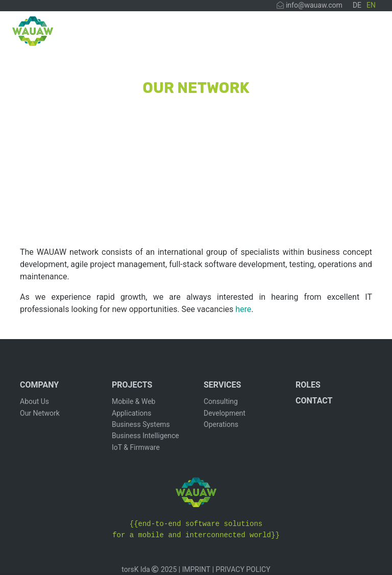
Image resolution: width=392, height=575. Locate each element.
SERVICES (267, 34)
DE (357, 5)
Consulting (221, 401)
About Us (34, 401)
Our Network (40, 413)
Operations (221, 424)
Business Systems (141, 424)
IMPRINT (196, 569)
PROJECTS (213, 34)
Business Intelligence (145, 436)
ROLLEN (316, 34)
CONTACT (357, 34)
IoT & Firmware (136, 447)
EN (371, 5)
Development (225, 413)
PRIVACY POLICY (243, 569)
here (243, 309)
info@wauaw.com (309, 5)
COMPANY (157, 34)
